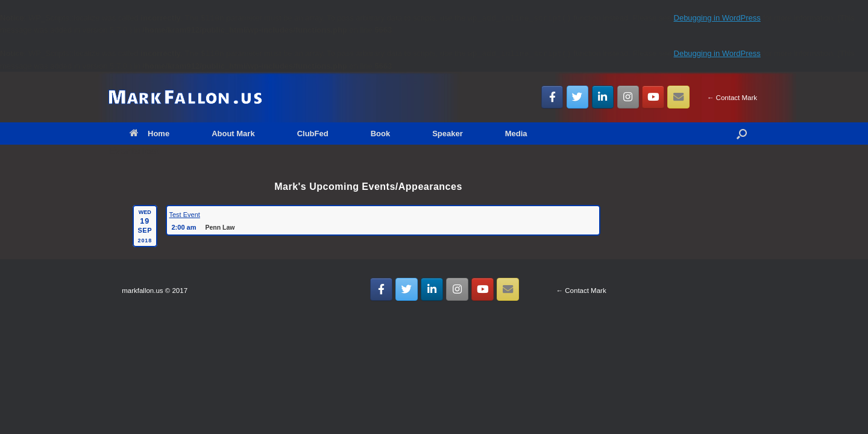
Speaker (448, 134)
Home (149, 134)
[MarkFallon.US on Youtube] (653, 97)
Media (516, 134)
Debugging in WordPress (717, 18)
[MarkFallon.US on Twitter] (578, 97)
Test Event (185, 215)
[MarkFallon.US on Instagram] (628, 97)
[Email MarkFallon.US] (678, 97)
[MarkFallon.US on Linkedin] (603, 97)
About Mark (233, 134)
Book (381, 134)
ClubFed (313, 134)
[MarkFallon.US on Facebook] (552, 97)
